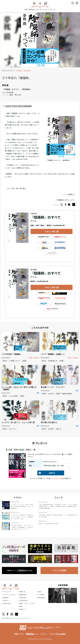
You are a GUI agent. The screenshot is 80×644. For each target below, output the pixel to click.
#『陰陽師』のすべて (14, 360)
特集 (21, 606)
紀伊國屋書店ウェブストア (60, 244)
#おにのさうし (13, 428)
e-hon (44, 249)
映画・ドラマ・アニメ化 (27, 603)
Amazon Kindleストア (44, 294)
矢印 (31, 533)
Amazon (44, 239)
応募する (46, 472)
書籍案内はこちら (20, 570)
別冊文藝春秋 (42, 597)
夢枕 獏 (5, 85)
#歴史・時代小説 (15, 95)
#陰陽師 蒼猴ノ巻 (53, 360)
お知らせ (6, 600)
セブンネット (44, 244)
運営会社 (6, 597)
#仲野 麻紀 (51, 428)
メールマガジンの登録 (57, 478)
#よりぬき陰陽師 (13, 396)
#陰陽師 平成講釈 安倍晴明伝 (64, 393)
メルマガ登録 (59, 570)
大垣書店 (52, 254)
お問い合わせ (7, 603)
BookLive (60, 299)
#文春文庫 (10, 92)
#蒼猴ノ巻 (58, 428)
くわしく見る (50, 231)
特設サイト (23, 609)
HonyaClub (60, 249)
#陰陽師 (24, 360)
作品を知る (23, 597)
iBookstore (60, 294)
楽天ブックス (60, 239)
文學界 (39, 591)
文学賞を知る (24, 600)
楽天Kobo (44, 299)
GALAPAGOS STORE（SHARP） (52, 310)
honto (44, 305)
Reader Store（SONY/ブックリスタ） (60, 305)
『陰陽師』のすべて (25, 106)
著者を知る (23, 594)
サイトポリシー (8, 591)
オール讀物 (41, 594)
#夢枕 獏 (5, 360)
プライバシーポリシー (10, 594)
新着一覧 (22, 591)
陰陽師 (15, 106)
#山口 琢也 (51, 393)
